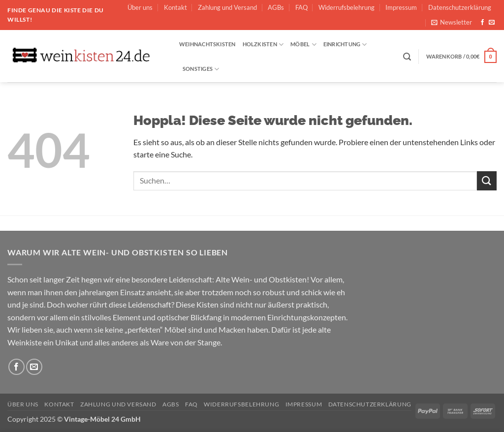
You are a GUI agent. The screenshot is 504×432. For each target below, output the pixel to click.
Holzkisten (263, 45)
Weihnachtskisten (207, 44)
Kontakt (175, 7)
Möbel (303, 45)
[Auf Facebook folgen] (482, 23)
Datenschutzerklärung (460, 7)
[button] (452, 22)
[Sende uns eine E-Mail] (492, 23)
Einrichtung (345, 45)
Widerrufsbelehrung (346, 7)
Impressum (401, 7)
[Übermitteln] (487, 181)
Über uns (140, 7)
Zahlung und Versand (227, 7)
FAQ (301, 7)
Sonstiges (201, 69)
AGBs (276, 7)
